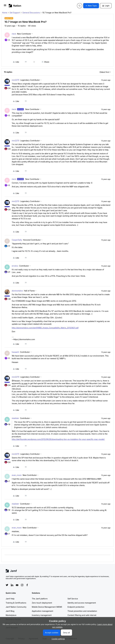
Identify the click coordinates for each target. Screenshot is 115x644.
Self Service (73, 599)
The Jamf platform (40, 599)
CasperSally (17, 240)
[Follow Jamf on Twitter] (7, 585)
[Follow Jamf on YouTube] (17, 585)
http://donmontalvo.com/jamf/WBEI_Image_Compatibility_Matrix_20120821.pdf (45, 328)
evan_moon (17, 475)
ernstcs (15, 266)
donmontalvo (17, 291)
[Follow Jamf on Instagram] (22, 585)
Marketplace (11, 615)
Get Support (15, 13)
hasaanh (15, 352)
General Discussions (31, 13)
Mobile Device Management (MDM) (47, 607)
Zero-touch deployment (42, 603)
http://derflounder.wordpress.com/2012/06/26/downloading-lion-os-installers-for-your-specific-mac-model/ (58, 439)
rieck (14, 34)
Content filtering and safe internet (82, 615)
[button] (5, 6)
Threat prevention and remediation (82, 611)
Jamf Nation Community (16, 607)
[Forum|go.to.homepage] (15, 6)
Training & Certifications (16, 603)
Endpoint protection (76, 607)
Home (5, 13)
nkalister (15, 418)
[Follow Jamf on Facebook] (27, 585)
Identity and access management (82, 603)
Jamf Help (10, 599)
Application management (42, 611)
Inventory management (42, 615)
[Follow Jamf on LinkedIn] (12, 585)
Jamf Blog (10, 611)
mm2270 (16, 80)
